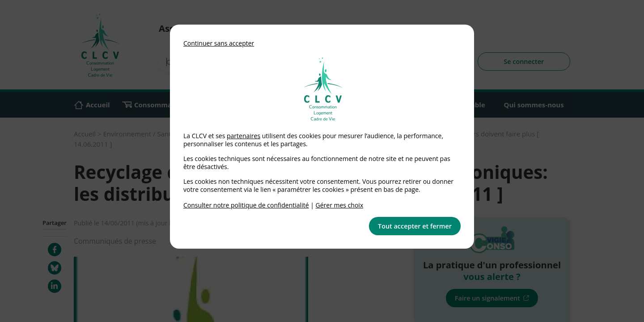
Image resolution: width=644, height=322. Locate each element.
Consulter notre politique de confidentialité (246, 205)
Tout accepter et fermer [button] (415, 226)
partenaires (244, 136)
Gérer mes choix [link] (340, 205)
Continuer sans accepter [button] (219, 43)
